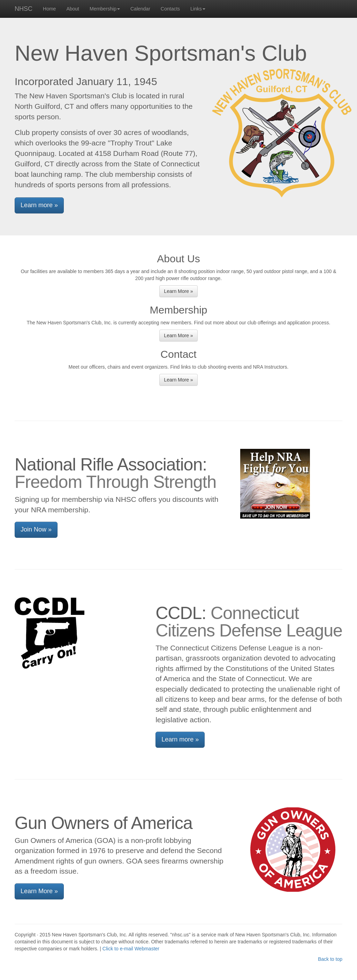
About (73, 9)
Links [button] (198, 9)
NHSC (24, 9)
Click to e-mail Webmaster (131, 949)
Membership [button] (105, 9)
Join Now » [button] (36, 529)
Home (49, 9)
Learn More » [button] (178, 291)
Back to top (330, 959)
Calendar (140, 9)
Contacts (170, 9)
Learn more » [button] (39, 205)
